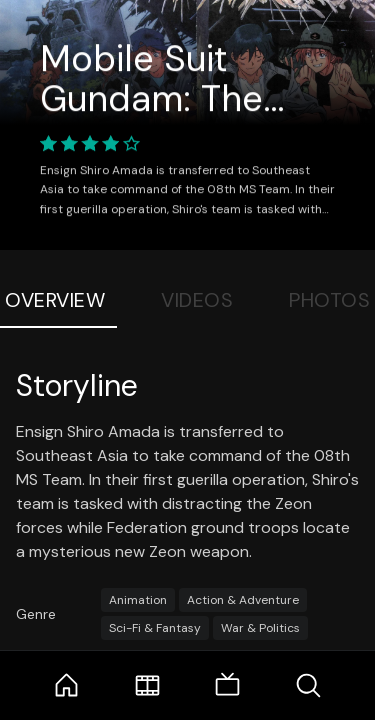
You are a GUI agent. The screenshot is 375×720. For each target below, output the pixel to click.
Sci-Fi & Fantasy (155, 628)
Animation (138, 600)
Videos (197, 300)
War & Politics (260, 628)
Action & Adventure (243, 600)
